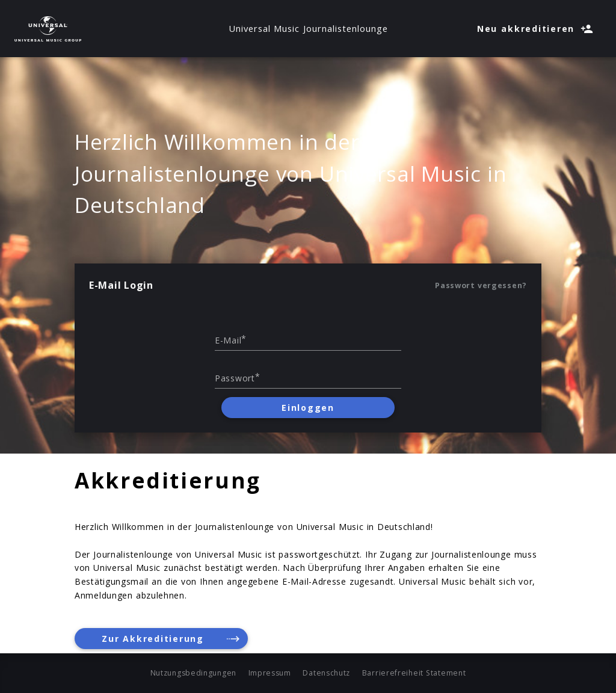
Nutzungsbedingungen (193, 673)
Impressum (270, 673)
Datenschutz (326, 673)
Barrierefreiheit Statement (414, 673)
